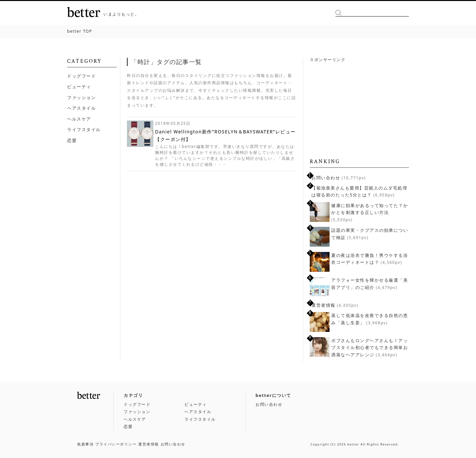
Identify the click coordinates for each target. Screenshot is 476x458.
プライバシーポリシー (116, 444)
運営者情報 (323, 305)
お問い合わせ (326, 178)
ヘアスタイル (81, 108)
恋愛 (72, 140)
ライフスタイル (84, 129)
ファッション (81, 97)
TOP (80, 31)
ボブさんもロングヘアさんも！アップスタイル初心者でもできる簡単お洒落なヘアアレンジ (370, 348)
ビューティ (79, 87)
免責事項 (85, 444)
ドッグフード (81, 76)
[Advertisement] (359, 106)
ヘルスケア (79, 119)
